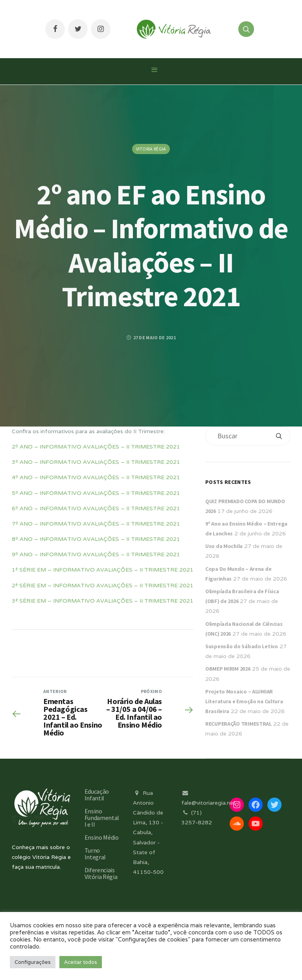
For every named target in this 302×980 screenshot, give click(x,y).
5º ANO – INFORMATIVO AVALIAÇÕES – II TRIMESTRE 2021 (96, 493)
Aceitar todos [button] (81, 962)
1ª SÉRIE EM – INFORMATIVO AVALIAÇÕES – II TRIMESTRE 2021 (103, 570)
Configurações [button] (33, 962)
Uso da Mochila (224, 546)
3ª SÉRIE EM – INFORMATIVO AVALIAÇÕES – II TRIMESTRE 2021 (103, 601)
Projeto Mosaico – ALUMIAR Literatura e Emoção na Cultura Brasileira (244, 701)
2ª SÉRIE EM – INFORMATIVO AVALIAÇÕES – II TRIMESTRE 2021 (103, 585)
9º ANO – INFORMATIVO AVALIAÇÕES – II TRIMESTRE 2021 (96, 554)
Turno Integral (95, 854)
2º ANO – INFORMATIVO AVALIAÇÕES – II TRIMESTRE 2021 (96, 447)
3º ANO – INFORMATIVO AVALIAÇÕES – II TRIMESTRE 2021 (96, 462)
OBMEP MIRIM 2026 (228, 669)
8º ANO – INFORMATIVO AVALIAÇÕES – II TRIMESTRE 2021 (96, 539)
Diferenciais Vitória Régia (101, 873)
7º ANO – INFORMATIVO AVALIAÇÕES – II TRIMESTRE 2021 (96, 524)
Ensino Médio (102, 837)
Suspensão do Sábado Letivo (242, 646)
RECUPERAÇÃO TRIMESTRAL (238, 724)
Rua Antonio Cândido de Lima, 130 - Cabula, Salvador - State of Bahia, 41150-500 (148, 833)
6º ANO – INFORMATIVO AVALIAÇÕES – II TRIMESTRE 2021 (96, 508)
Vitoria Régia (151, 149)
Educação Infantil (97, 795)
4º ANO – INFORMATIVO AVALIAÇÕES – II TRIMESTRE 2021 (96, 477)
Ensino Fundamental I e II (102, 818)
